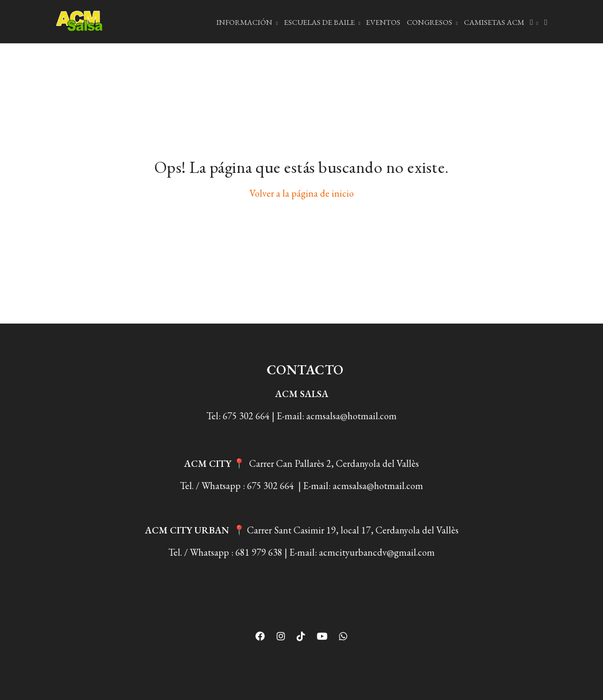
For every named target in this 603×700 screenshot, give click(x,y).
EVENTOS (383, 22)
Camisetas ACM (494, 22)
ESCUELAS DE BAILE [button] (322, 22)
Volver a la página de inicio (302, 193)
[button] (534, 22)
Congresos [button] (432, 22)
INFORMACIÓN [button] (247, 22)
